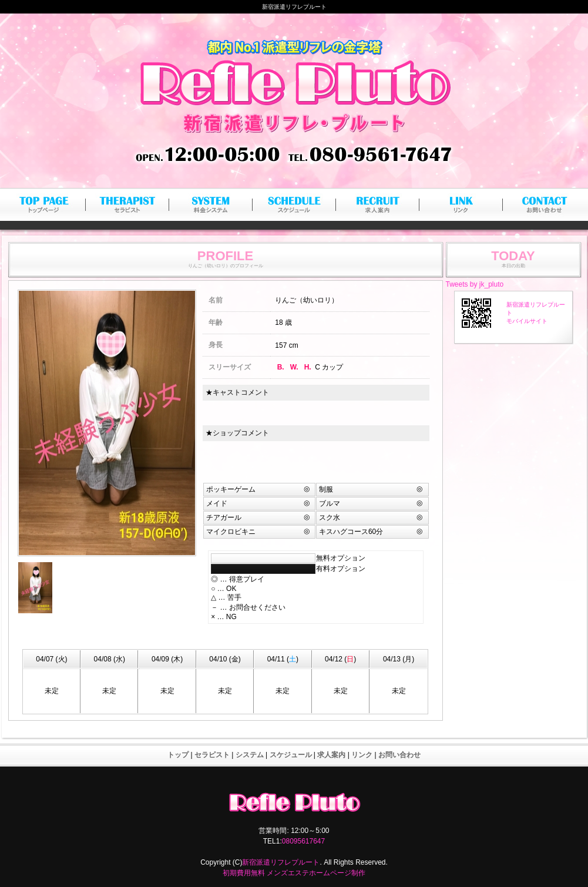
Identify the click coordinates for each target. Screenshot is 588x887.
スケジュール (291, 755)
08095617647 (303, 841)
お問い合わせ (399, 755)
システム (250, 755)
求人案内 (331, 755)
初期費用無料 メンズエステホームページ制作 (294, 873)
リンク (362, 755)
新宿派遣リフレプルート (281, 862)
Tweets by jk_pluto (475, 284)
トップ (178, 755)
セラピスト (212, 755)
